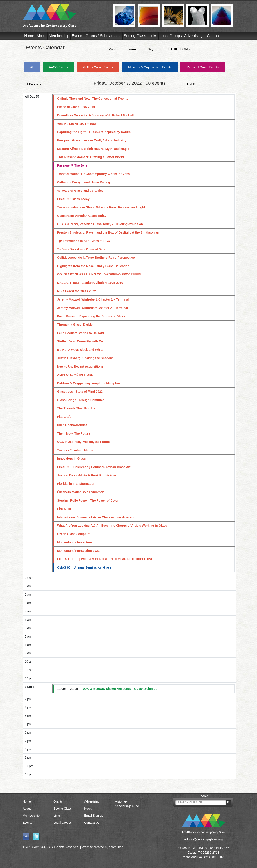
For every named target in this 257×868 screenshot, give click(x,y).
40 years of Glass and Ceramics (80, 191)
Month (113, 49)
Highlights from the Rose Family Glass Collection (93, 266)
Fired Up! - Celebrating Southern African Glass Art (94, 467)
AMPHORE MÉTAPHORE (75, 375)
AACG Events (58, 67)
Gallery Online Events (98, 67)
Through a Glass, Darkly (75, 325)
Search (203, 796)
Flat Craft (64, 417)
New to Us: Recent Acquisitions (80, 366)
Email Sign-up (94, 816)
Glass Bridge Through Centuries (81, 400)
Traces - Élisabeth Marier (75, 450)
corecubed (116, 847)
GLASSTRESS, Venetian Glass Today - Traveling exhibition (100, 224)
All (32, 67)
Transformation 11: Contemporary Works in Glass (93, 174)
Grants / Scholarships (103, 36)
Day (150, 49)
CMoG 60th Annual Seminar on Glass (84, 567)
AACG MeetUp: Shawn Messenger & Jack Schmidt (120, 689)
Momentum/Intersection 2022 (78, 551)
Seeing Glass (135, 36)
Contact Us (92, 823)
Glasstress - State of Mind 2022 (80, 392)
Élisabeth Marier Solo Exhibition (81, 492)
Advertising (193, 36)
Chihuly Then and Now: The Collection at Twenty (93, 99)
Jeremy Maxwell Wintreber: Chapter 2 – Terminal (93, 308)
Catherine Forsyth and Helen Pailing (84, 182)
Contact (213, 36)
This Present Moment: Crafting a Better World (90, 157)
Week (133, 49)
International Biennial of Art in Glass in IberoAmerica (96, 517)
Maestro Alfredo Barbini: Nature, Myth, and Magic (93, 149)
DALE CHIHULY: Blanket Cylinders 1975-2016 (90, 283)
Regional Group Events (203, 67)
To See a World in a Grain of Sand (82, 249)
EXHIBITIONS (179, 49)
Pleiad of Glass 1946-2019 (76, 107)
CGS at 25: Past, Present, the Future (84, 442)
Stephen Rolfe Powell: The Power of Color (88, 500)
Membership (59, 36)
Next (190, 84)
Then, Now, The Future (74, 433)
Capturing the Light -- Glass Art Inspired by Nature (94, 132)
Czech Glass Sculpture (74, 534)
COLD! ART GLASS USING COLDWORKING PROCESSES (99, 274)
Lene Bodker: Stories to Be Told (80, 333)
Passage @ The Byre (72, 165)
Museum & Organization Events (150, 67)
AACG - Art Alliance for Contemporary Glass (65, 16)
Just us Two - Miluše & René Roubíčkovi (87, 475)
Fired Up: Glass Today (73, 199)
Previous (33, 84)
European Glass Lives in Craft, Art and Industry (92, 140)
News (88, 809)
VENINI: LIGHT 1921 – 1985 (77, 124)
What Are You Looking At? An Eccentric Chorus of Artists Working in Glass (112, 526)
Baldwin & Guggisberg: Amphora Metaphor (89, 383)
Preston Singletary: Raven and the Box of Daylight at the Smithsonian (108, 232)
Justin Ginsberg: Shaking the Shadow (85, 358)
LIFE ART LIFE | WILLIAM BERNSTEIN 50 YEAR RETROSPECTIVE (105, 559)
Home (29, 36)
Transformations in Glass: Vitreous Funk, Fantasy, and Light (101, 207)
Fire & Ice (64, 509)
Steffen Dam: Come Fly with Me (80, 341)
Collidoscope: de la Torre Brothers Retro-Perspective (96, 258)
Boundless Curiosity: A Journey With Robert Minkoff (96, 115)
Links (153, 36)
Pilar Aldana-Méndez (72, 425)
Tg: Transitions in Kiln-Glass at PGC (84, 241)
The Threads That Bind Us (76, 408)
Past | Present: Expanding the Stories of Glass (91, 316)
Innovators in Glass (71, 459)
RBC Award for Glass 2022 (77, 291)
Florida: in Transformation (76, 484)
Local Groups (171, 36)
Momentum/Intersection (75, 542)
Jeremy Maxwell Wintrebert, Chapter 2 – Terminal (93, 299)
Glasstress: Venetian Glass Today (82, 216)
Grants (58, 801)
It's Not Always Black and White (80, 350)
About (41, 36)
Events (77, 36)
